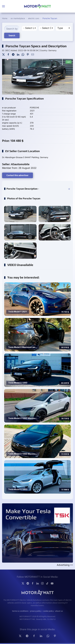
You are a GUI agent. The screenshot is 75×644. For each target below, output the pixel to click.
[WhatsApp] (23, 54)
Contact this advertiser (17, 175)
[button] (3, 6)
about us (59, 611)
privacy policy (36, 611)
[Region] (29, 28)
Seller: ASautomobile (16, 164)
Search (12, 35)
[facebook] (34, 636)
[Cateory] (46, 28)
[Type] (63, 28)
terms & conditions (20, 611)
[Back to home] (37, 6)
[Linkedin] (41, 636)
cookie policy (48, 611)
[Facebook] (8, 54)
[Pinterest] (28, 54)
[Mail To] (33, 54)
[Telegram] (13, 54)
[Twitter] (3, 54)
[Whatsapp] (48, 636)
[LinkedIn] (18, 54)
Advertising (65, 565)
